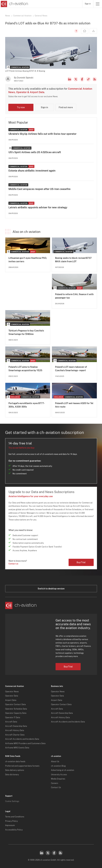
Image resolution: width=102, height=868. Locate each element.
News (8, 16)
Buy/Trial (81, 562)
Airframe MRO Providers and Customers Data (25, 743)
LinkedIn (70, 79)
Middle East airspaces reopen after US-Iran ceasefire (39, 189)
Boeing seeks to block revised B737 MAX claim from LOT (73, 260)
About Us (55, 762)
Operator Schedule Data (16, 709)
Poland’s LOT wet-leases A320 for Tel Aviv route (74, 405)
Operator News (12, 692)
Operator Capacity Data (16, 713)
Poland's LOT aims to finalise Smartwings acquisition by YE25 (25, 369)
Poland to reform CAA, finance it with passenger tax (74, 296)
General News (41, 16)
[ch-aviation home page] (14, 4)
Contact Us (56, 788)
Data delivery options (15, 770)
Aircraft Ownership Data (16, 726)
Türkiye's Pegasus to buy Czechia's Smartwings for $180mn (26, 332)
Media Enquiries (58, 779)
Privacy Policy (11, 821)
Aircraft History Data (15, 730)
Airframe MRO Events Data (17, 748)
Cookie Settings (12, 801)
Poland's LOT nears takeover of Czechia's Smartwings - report (71, 369)
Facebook (82, 79)
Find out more (66, 107)
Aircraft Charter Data (15, 735)
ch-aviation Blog (58, 766)
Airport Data (11, 700)
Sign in (88, 4)
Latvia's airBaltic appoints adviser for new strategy (38, 207)
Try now (21, 107)
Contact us (13, 564)
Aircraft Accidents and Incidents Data (22, 739)
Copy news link (88, 79)
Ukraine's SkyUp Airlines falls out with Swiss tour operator (42, 134)
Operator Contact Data (15, 704)
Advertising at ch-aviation (63, 770)
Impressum (10, 825)
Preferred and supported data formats (22, 766)
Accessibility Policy (14, 830)
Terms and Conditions (15, 817)
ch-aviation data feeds (15, 762)
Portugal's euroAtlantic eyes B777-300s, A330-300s (27, 405)
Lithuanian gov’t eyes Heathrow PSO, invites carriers (28, 260)
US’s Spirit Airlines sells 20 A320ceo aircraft (35, 152)
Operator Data (12, 696)
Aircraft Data (11, 722)
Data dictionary (12, 775)
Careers (55, 783)
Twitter (48, 853)
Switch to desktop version (51, 589)
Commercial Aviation (22, 16)
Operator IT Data (13, 718)
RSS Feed (95, 79)
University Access (59, 775)
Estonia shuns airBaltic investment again (32, 171)
